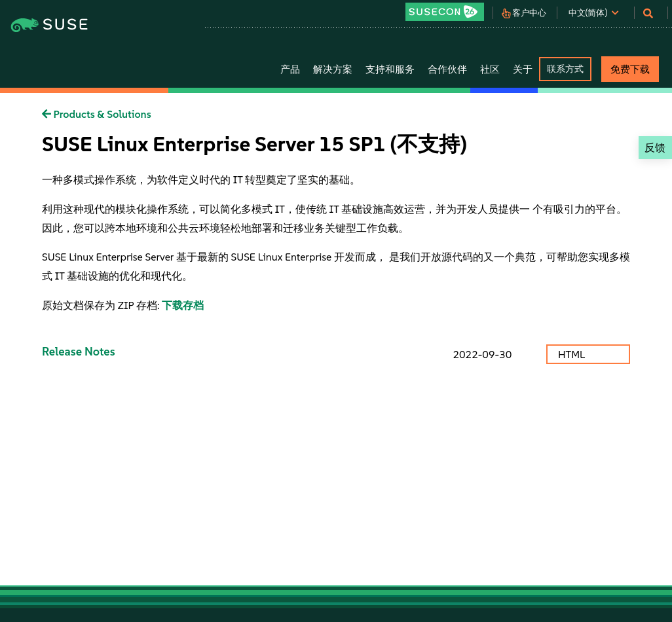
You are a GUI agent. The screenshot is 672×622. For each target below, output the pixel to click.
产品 (290, 69)
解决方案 (333, 69)
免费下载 (630, 69)
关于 (523, 69)
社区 (490, 69)
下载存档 (183, 305)
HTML (573, 354)
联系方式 (565, 69)
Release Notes (79, 351)
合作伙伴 (447, 69)
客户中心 (529, 13)
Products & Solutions (97, 114)
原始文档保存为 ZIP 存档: (102, 305)
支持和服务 (390, 69)
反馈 (655, 147)
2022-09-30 (482, 354)
